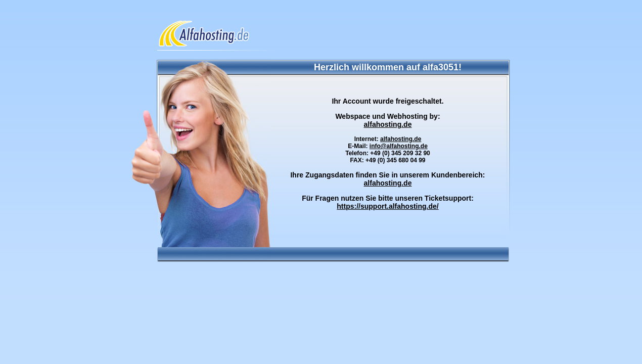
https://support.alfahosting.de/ (387, 206)
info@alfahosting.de (399, 146)
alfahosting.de (388, 124)
